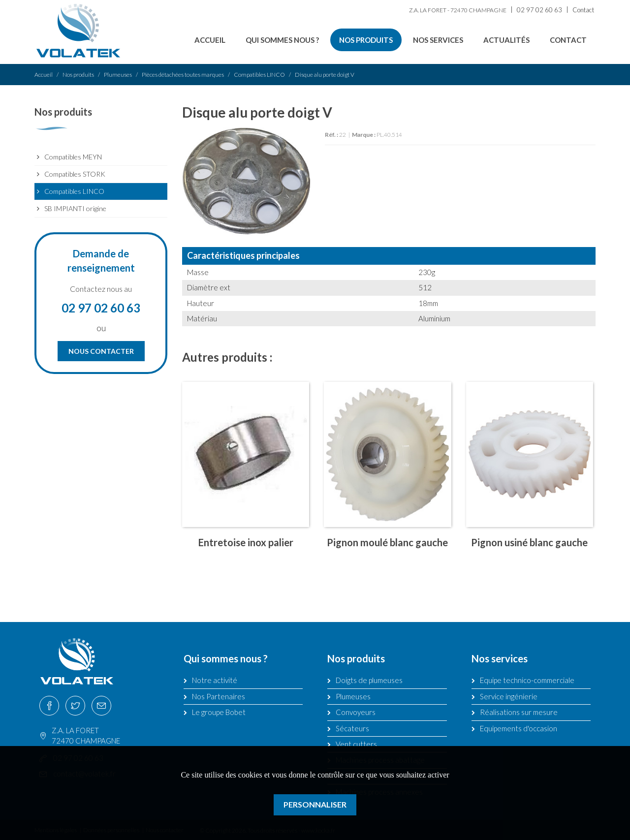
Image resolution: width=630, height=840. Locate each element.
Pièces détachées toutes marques (183, 75)
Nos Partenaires (219, 696)
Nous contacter (101, 351)
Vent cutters (356, 744)
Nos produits (366, 40)
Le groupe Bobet (219, 712)
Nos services (438, 40)
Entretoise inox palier (246, 542)
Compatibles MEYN (73, 157)
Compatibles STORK (75, 174)
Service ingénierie (509, 696)
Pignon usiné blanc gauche (529, 542)
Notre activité (215, 680)
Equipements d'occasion (519, 728)
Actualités (506, 40)
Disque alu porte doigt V (325, 75)
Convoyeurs (356, 712)
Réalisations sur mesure (519, 712)
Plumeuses (118, 75)
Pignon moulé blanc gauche (387, 542)
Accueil (210, 40)
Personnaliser (315, 804)
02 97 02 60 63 (539, 10)
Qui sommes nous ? (282, 40)
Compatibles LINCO (259, 75)
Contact (583, 10)
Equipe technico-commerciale (527, 680)
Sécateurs (352, 728)
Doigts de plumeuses (369, 680)
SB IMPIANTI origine (75, 208)
